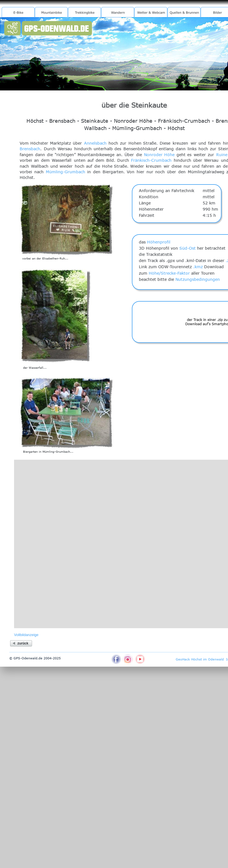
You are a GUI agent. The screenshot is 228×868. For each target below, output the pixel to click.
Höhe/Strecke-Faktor (169, 273)
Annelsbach (95, 143)
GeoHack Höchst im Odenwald (200, 659)
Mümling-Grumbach (66, 172)
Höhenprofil (159, 242)
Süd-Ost (188, 248)
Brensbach (30, 149)
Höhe (169, 155)
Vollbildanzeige (26, 635)
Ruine (222, 155)
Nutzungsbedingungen (198, 279)
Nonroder (153, 155)
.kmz (198, 267)
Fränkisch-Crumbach (151, 160)
